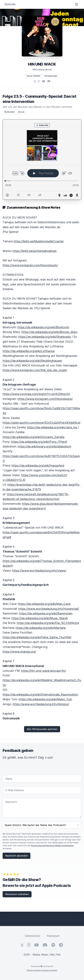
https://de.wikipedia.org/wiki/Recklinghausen (32, 361)
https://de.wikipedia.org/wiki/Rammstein (46, 613)
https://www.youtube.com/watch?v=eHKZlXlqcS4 (36, 394)
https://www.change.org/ (19, 652)
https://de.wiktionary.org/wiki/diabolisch (44, 446)
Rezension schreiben (17, 894)
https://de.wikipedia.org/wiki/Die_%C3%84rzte (48, 623)
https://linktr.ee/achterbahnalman (35, 251)
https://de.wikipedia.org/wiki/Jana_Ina (52, 427)
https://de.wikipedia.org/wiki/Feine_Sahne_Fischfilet (37, 637)
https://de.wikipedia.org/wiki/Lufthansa (29, 351)
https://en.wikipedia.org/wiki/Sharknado (45, 337)
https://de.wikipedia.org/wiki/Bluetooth (43, 327)
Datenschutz (32, 936)
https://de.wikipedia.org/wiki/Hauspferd (38, 466)
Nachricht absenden (16, 856)
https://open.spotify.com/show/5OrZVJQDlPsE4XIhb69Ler (42, 423)
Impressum (53, 936)
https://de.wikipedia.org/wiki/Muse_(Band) (40, 618)
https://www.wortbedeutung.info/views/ (39, 571)
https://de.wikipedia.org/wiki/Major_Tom (45, 699)
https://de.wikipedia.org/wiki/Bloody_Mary (50, 332)
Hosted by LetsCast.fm (42, 966)
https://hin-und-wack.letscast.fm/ (44, 671)
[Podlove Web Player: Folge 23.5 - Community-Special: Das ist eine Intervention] (42, 160)
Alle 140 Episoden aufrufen (42, 729)
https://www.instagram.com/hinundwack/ (30, 265)
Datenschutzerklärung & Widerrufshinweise (52, 846)
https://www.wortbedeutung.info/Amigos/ (41, 704)
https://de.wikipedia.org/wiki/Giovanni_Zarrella (33, 437)
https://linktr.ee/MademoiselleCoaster (39, 241)
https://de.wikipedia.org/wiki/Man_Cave (44, 604)
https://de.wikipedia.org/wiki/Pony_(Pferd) (39, 442)
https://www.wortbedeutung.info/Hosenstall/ (49, 609)
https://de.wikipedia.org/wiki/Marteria (41, 628)
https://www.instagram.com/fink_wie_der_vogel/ (35, 370)
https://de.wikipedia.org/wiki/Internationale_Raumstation (40, 695)
